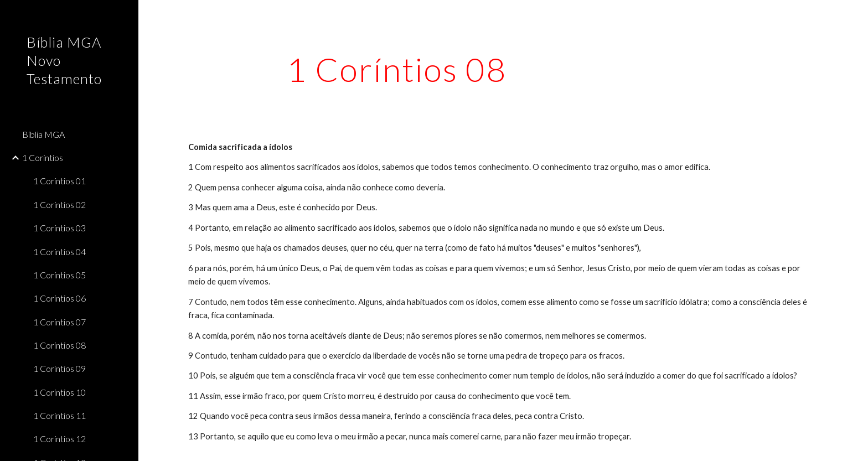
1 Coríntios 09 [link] (60, 368)
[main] (397, 69)
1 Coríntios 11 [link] (60, 415)
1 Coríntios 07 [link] (60, 322)
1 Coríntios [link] (43, 157)
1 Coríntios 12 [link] (60, 439)
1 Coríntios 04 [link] (60, 252)
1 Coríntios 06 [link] (60, 298)
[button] (855, 15)
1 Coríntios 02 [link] (60, 204)
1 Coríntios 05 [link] (60, 275)
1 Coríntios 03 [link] (60, 228)
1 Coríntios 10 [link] (60, 392)
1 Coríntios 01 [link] (60, 181)
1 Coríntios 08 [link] (60, 345)
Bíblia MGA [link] (43, 134)
